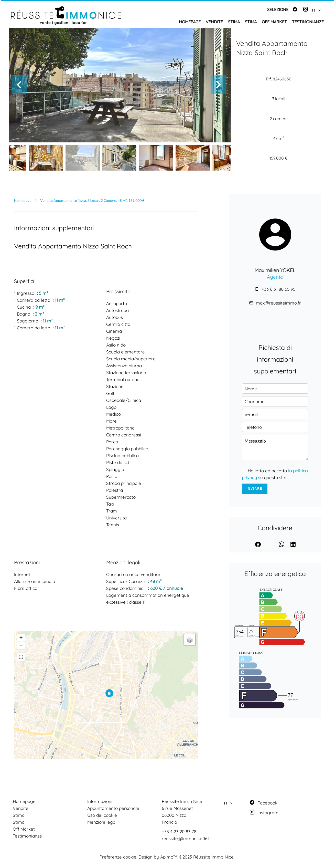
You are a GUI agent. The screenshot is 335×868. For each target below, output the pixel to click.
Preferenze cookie (118, 857)
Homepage (23, 200)
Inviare (255, 489)
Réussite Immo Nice (182, 801)
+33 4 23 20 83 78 (179, 832)
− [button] (21, 646)
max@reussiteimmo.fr (278, 303)
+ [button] (21, 638)
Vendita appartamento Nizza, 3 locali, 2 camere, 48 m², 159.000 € (92, 200)
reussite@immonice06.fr (187, 838)
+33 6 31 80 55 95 (278, 289)
